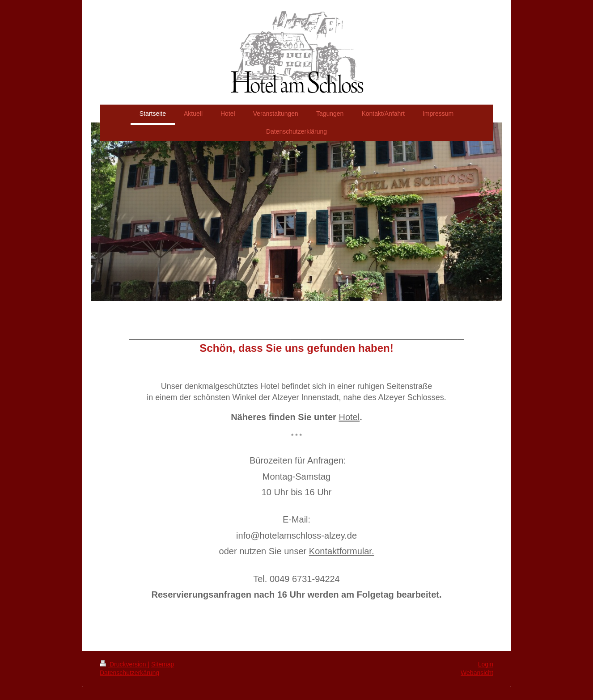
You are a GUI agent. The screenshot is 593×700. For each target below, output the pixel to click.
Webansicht (477, 673)
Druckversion (124, 664)
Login (486, 664)
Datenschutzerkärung (129, 673)
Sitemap (163, 664)
